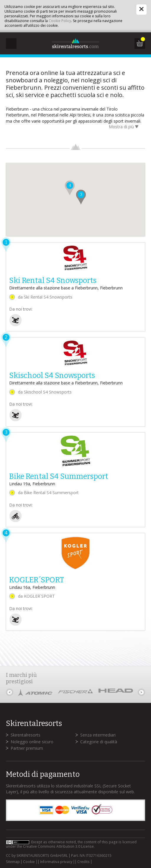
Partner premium (27, 748)
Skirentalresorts (26, 735)
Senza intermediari (98, 735)
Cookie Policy (60, 21)
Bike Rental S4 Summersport (59, 477)
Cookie (29, 862)
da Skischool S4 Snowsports (45, 392)
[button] (81, 197)
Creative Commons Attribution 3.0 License (58, 846)
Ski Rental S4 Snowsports (53, 281)
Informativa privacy (56, 862)
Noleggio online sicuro (32, 742)
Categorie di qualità (99, 742)
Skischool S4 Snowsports (52, 376)
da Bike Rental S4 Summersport (48, 493)
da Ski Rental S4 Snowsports (45, 297)
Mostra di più (125, 127)
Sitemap (13, 862)
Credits (83, 862)
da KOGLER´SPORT (36, 596)
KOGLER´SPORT (37, 580)
